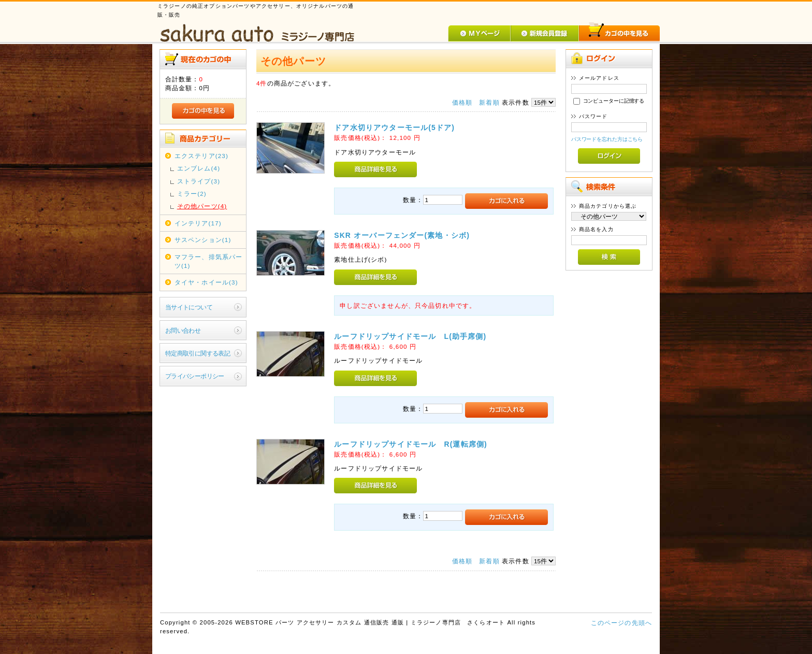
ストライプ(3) (199, 181)
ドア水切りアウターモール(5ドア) (394, 127)
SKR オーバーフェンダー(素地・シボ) (402, 235)
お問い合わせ (183, 330)
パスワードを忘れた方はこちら (607, 139)
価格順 (462, 102)
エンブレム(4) (199, 168)
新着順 (489, 102)
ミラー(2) (192, 194)
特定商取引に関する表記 (198, 353)
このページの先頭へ (621, 623)
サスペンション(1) (203, 240)
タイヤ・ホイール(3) (206, 282)
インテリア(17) (198, 223)
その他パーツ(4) (202, 206)
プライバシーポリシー (195, 376)
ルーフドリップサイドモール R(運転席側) (411, 444)
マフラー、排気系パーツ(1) (209, 261)
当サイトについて (189, 307)
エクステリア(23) (201, 156)
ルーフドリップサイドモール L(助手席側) (410, 336)
